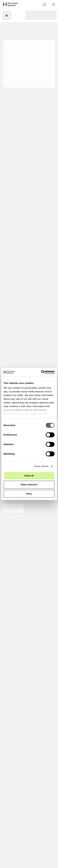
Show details (41, 466)
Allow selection (29, 485)
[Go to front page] (11, 5)
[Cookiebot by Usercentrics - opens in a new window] (41, 372)
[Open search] (45, 4)
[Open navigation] (53, 4)
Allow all (29, 476)
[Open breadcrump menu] (7, 16)
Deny (29, 494)
